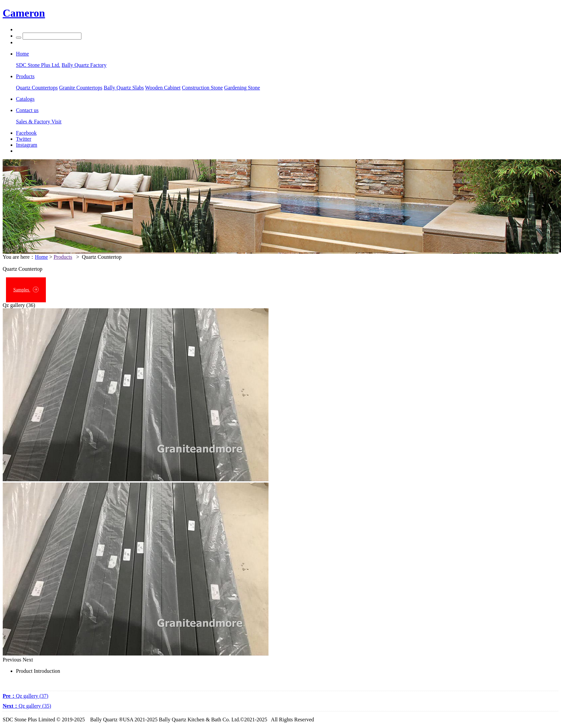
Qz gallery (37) (25, 696)
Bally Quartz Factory (84, 65)
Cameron (24, 13)
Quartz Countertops (37, 88)
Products (63, 257)
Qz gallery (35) (27, 706)
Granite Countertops (81, 88)
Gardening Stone (242, 88)
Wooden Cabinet (163, 88)
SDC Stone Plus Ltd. (38, 65)
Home (41, 257)
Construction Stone (202, 88)
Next (28, 660)
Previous (12, 660)
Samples (26, 290)
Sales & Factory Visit (39, 122)
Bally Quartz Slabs (124, 88)
